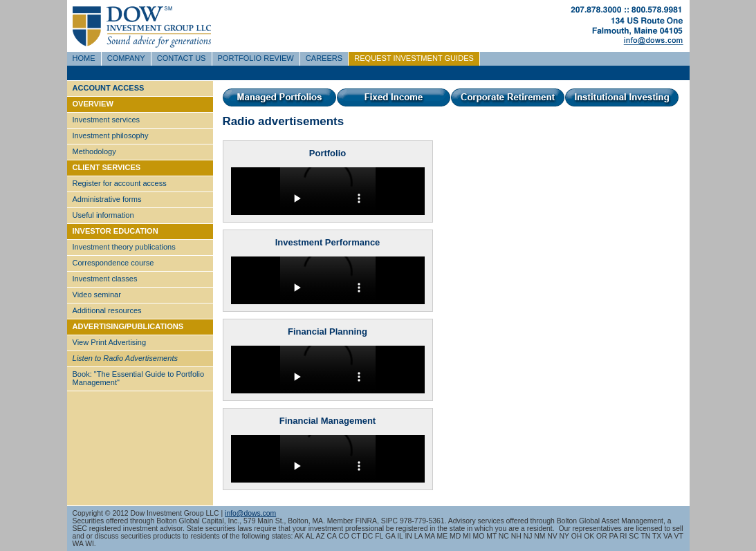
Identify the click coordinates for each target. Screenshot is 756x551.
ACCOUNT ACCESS (109, 88)
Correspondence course (113, 263)
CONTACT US (182, 58)
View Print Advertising (110, 342)
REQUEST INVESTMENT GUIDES (414, 58)
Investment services (107, 120)
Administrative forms (107, 199)
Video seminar (97, 295)
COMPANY (126, 58)
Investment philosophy (111, 136)
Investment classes (105, 279)
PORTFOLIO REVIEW (256, 58)
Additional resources (107, 310)
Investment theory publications (124, 247)
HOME (84, 58)
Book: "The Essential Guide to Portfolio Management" (139, 378)
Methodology (94, 151)
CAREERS (324, 58)
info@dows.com (250, 513)
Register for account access (120, 183)
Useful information (103, 215)
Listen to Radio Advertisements (125, 358)
